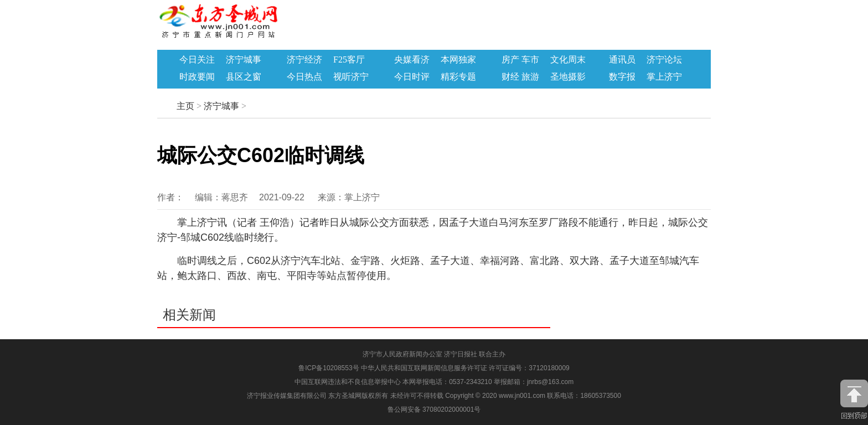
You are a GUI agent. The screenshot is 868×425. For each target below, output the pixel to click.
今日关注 (197, 60)
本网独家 (458, 60)
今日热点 (304, 77)
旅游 (530, 77)
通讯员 (622, 60)
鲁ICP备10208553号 (329, 368)
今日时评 (412, 77)
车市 (530, 60)
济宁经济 (304, 60)
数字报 (622, 77)
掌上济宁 (664, 77)
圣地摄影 (568, 77)
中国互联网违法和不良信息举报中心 (348, 382)
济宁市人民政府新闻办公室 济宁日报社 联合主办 (434, 354)
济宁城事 (244, 60)
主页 (185, 106)
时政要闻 (197, 77)
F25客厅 (349, 60)
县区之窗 (244, 77)
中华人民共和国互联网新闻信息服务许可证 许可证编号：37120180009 (465, 368)
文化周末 (568, 60)
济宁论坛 (664, 60)
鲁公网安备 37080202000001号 (434, 410)
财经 (510, 77)
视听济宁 (351, 77)
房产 (510, 60)
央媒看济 (412, 60)
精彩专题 (458, 77)
